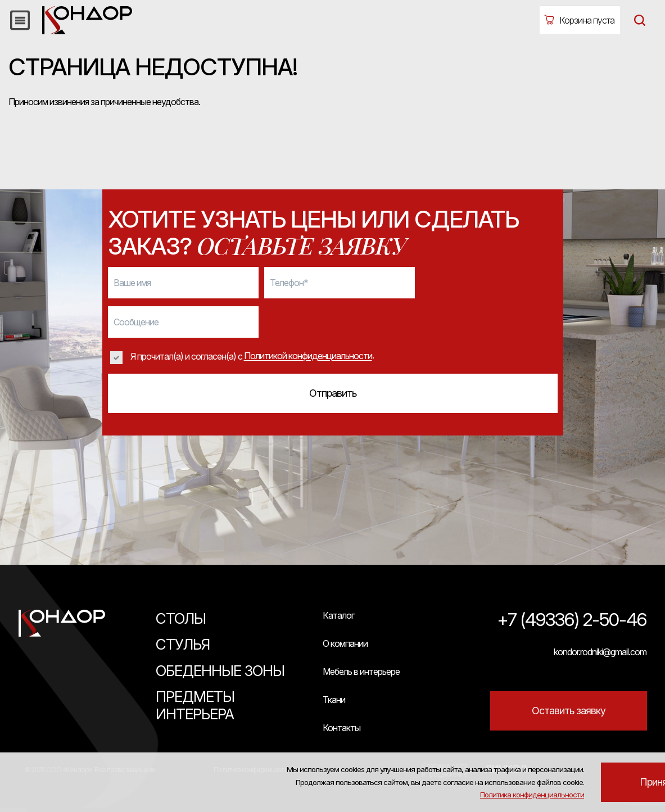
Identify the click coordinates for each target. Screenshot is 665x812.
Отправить (333, 393)
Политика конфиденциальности (434, 795)
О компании (345, 643)
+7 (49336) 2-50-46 (572, 620)
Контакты (341, 728)
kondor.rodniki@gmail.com (600, 652)
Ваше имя (132, 283)
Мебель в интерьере (361, 672)
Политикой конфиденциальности (308, 356)
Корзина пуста (587, 20)
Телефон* (289, 283)
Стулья (183, 644)
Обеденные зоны (220, 671)
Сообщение (136, 322)
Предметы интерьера (195, 705)
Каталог (338, 615)
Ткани (333, 700)
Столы (181, 618)
